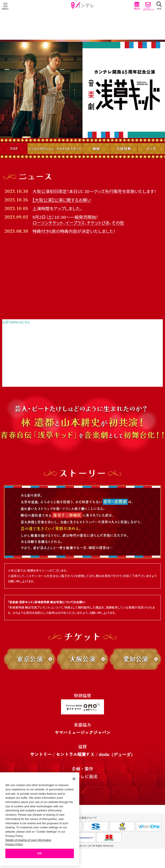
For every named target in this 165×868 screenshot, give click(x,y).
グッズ (151, 149)
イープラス (75, 223)
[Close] (74, 779)
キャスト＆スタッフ (69, 149)
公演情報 (124, 149)
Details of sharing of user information (28, 840)
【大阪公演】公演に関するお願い (62, 200)
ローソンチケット (48, 223)
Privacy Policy (14, 844)
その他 (118, 223)
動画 (96, 149)
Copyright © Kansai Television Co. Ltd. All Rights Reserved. (83, 846)
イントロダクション (41, 149)
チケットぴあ (98, 223)
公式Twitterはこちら (16, 322)
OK (40, 853)
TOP (14, 149)
